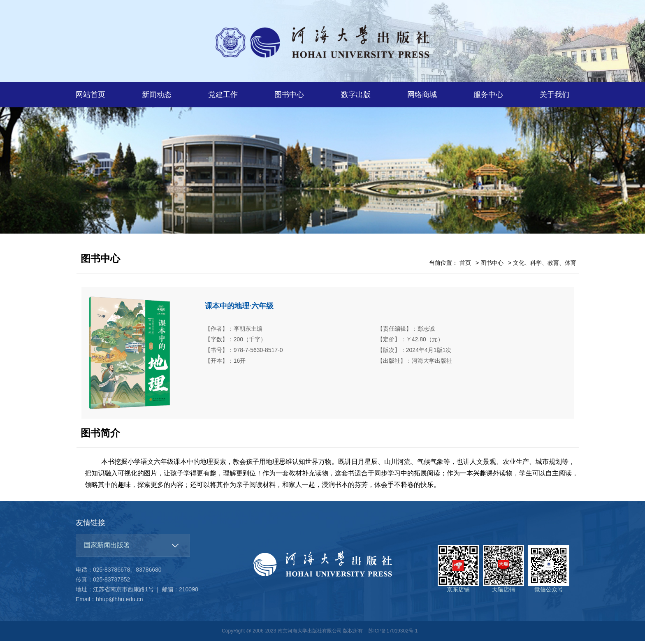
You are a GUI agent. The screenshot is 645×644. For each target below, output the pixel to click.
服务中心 (488, 95)
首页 (465, 266)
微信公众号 (549, 572)
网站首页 (90, 95)
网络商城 (422, 95)
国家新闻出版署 (107, 548)
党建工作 (223, 95)
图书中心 (289, 95)
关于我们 (555, 95)
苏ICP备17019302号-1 (393, 634)
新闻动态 (157, 95)
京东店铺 (458, 572)
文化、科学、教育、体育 (545, 266)
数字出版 (356, 95)
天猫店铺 (503, 572)
